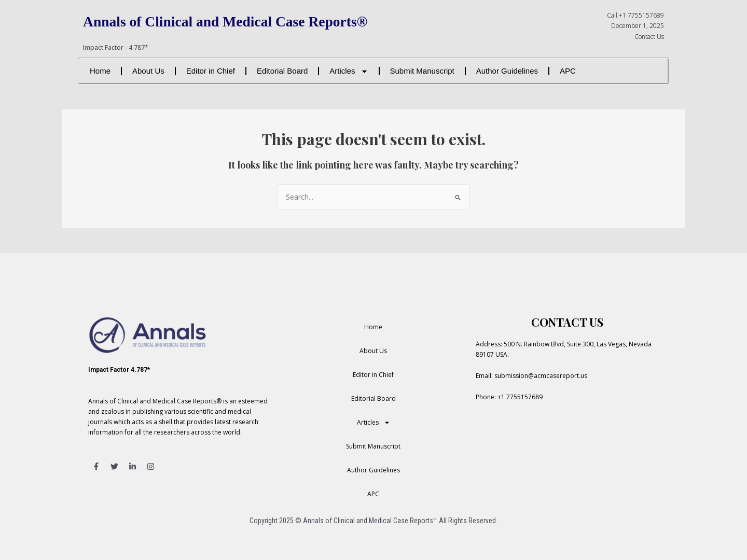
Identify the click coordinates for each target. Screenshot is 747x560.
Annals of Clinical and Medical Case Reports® (248, 21)
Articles (349, 71)
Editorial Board (282, 71)
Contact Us (649, 37)
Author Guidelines (507, 71)
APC (568, 71)
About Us (148, 71)
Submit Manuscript (422, 71)
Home (100, 71)
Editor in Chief (211, 71)
